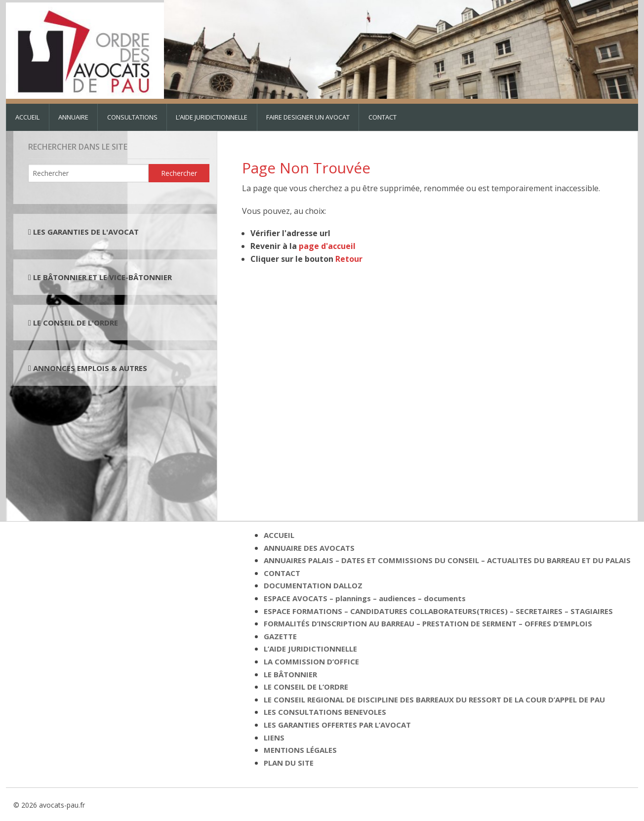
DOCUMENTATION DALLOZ (313, 585)
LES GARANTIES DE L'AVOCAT (86, 232)
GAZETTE (280, 636)
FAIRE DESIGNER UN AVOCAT (308, 117)
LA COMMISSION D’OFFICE (311, 661)
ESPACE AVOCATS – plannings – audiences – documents (365, 598)
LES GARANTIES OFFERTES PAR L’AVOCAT (337, 725)
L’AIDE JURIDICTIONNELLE (212, 117)
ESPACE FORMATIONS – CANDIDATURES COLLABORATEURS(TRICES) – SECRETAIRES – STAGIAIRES (438, 611)
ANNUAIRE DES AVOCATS (309, 548)
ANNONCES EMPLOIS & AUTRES (90, 368)
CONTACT (382, 117)
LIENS (274, 738)
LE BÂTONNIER (290, 674)
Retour (349, 259)
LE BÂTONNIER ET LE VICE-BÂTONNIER (101, 277)
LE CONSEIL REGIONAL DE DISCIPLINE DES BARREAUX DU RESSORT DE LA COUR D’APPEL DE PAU (434, 699)
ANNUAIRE (73, 117)
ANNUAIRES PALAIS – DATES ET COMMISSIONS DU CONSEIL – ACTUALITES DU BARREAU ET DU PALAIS (447, 560)
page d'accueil (327, 246)
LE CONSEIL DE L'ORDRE (75, 323)
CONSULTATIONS (132, 117)
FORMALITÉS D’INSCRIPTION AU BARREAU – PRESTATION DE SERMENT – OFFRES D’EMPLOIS (428, 623)
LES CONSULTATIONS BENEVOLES (325, 712)
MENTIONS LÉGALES (300, 750)
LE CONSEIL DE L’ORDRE (306, 687)
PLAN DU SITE (289, 763)
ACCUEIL (27, 117)
